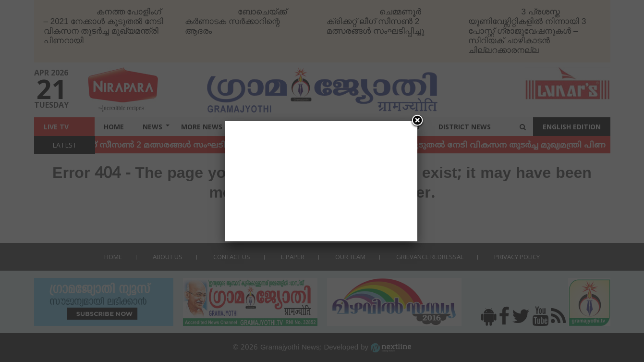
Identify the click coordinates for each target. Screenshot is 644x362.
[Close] (417, 121)
